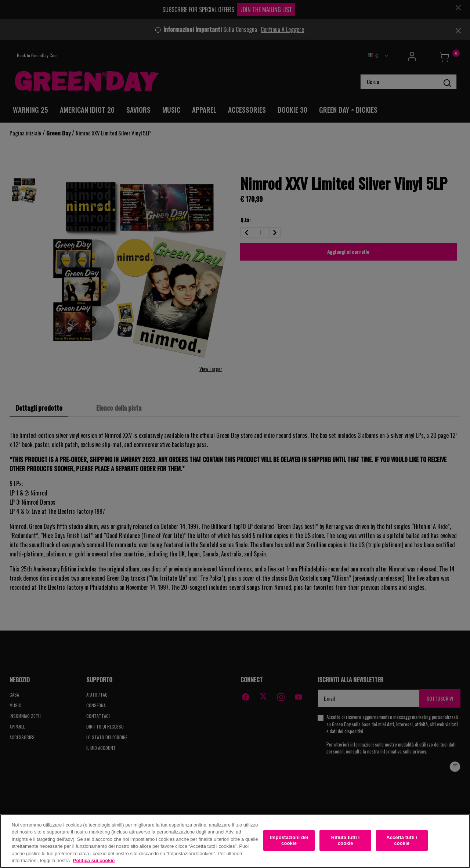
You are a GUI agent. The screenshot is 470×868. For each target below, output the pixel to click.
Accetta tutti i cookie (402, 841)
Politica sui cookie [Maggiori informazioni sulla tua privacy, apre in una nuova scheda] (94, 861)
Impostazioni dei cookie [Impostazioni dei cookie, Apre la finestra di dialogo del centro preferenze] (289, 841)
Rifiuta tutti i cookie (346, 841)
